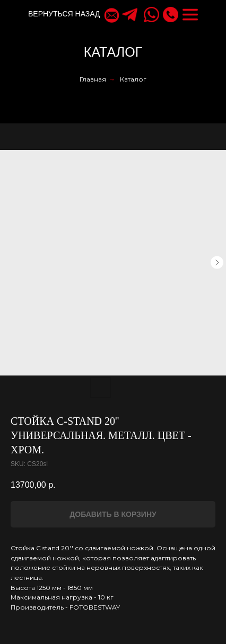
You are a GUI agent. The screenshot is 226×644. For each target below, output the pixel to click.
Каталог (133, 79)
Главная (93, 79)
